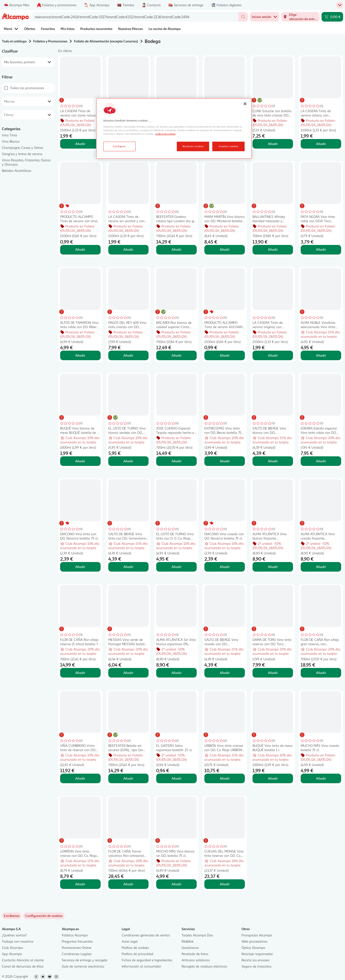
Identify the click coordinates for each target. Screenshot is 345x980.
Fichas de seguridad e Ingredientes (147, 960)
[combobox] (135, 17)
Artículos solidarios (196, 960)
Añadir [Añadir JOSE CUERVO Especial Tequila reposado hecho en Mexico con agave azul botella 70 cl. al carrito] (177, 461)
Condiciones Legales (77, 954)
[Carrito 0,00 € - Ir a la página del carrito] (332, 17)
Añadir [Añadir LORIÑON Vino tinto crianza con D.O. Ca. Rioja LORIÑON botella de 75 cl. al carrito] (80, 884)
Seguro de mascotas (256, 966)
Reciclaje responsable (257, 954)
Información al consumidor (141, 966)
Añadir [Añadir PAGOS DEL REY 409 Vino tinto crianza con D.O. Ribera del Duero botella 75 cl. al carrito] (128, 355)
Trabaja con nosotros (18, 941)
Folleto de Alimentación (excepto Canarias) (106, 41)
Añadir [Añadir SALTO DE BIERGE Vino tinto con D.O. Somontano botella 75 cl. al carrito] (128, 567)
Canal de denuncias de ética (23, 966)
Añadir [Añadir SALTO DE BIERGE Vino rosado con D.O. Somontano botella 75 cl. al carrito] (225, 673)
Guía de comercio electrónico (83, 966)
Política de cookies (135, 948)
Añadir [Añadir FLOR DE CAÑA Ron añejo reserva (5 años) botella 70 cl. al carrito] (80, 673)
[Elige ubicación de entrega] (300, 17)
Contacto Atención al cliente (23, 960)
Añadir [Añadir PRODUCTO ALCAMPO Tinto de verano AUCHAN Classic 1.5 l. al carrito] (225, 355)
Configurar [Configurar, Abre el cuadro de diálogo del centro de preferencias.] (119, 146)
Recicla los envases (256, 960)
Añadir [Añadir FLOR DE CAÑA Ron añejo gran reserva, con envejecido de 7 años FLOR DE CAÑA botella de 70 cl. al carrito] (321, 673)
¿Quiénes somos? (14, 935)
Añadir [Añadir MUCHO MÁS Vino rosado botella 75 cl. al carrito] (321, 778)
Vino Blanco (11, 141)
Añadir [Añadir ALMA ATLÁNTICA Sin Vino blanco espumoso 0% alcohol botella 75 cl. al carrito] (177, 673)
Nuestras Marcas (130, 29)
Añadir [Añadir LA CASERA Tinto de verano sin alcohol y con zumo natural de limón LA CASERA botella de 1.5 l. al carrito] (128, 249)
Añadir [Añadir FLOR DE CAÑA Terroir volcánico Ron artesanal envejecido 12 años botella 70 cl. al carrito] (128, 884)
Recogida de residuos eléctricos (204, 966)
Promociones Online (77, 948)
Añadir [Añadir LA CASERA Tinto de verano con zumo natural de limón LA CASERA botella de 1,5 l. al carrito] (80, 144)
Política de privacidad (138, 954)
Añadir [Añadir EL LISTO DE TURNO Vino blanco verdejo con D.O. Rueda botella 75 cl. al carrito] (128, 461)
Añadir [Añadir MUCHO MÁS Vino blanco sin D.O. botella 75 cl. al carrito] (177, 884)
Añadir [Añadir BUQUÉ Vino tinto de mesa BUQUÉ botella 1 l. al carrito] (273, 778)
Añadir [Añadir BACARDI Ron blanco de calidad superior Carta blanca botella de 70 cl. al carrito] (177, 355)
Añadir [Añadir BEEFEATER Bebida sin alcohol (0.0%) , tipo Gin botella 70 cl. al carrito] (128, 778)
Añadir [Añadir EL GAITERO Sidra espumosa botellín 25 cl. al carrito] (177, 778)
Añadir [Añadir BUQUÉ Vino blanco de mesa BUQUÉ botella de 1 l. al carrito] (80, 461)
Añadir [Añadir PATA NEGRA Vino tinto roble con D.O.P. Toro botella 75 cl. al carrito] (321, 249)
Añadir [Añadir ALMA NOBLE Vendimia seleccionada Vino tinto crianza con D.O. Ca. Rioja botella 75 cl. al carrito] (321, 355)
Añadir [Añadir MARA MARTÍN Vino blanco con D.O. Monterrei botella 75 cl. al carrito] (225, 249)
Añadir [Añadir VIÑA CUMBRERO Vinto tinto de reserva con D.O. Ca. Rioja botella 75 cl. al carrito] (80, 778)
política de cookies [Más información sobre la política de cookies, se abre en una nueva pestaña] (165, 134)
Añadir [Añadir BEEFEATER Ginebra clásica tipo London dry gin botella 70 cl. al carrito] (177, 249)
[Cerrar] (245, 104)
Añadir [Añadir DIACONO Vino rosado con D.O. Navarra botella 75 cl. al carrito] (225, 567)
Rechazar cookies (193, 146)
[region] (174, 128)
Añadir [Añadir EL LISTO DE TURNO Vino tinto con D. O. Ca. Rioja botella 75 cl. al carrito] (177, 567)
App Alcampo (12, 954)
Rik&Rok (188, 941)
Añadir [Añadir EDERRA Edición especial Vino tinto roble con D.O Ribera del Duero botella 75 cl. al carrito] (321, 461)
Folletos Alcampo (75, 935)
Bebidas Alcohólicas (17, 171)
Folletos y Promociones (50, 41)
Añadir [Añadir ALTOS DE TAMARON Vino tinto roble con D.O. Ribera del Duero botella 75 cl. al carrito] (80, 355)
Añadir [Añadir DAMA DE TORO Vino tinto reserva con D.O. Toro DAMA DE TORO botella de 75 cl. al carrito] (273, 673)
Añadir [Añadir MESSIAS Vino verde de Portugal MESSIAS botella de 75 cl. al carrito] (128, 673)
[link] (44, 916)
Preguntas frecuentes (77, 941)
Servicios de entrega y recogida (85, 960)
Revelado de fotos (195, 954)
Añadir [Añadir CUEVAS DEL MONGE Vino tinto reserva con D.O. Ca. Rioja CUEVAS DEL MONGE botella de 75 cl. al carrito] (225, 884)
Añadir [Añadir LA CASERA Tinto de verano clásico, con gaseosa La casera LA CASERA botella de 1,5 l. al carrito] (321, 144)
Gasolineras (190, 948)
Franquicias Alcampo (257, 935)
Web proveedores (254, 941)
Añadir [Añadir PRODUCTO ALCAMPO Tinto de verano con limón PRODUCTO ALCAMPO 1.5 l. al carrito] (80, 249)
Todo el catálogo (14, 41)
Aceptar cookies (228, 146)
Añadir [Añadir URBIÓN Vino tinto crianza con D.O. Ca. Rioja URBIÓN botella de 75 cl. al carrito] (225, 778)
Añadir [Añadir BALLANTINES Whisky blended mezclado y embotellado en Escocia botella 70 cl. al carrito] (273, 249)
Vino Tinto (10, 135)
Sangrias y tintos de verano (22, 154)
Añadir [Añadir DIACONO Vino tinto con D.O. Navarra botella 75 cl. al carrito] (80, 567)
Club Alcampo (12, 948)
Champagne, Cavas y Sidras (23, 148)
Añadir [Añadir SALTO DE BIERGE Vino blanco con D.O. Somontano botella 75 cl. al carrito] (273, 461)
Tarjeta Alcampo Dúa (197, 935)
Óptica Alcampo (253, 948)
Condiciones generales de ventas (146, 935)
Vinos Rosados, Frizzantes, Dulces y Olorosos (26, 162)
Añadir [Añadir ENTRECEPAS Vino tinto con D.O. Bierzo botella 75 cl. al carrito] (225, 461)
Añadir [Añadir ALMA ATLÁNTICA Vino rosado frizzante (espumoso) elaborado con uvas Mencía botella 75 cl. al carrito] (321, 567)
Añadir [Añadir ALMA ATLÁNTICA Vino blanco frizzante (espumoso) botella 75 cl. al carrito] (273, 567)
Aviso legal (130, 941)
